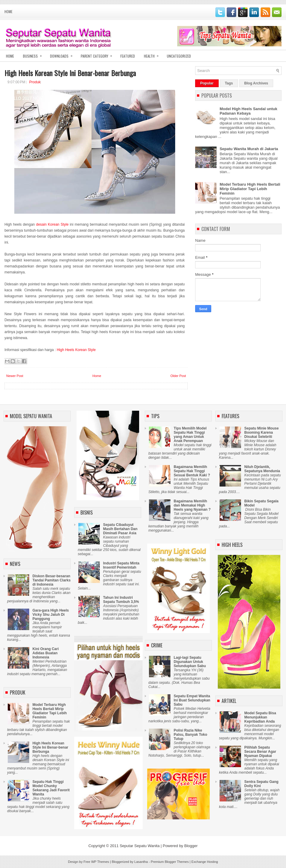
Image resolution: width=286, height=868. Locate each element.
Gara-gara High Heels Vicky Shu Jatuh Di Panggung (51, 615)
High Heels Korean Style (76, 350)
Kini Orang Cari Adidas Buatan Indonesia (46, 653)
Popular (207, 83)
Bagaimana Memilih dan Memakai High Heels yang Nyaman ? (192, 505)
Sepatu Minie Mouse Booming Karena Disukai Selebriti (261, 433)
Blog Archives (256, 83)
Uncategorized (179, 56)
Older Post (178, 376)
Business (34, 54)
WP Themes (100, 862)
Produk (35, 82)
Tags (229, 83)
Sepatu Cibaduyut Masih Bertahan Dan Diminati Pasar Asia (120, 529)
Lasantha (141, 862)
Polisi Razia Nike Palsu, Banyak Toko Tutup (190, 735)
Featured (128, 56)
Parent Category (98, 54)
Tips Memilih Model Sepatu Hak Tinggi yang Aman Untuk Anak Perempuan (190, 435)
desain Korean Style (52, 224)
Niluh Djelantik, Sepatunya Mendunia (262, 469)
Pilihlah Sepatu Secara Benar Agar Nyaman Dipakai (260, 752)
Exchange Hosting (205, 862)
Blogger (191, 846)
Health (153, 54)
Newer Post (15, 376)
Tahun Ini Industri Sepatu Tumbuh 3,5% (121, 600)
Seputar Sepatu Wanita (140, 846)
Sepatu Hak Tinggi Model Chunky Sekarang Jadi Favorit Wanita (51, 788)
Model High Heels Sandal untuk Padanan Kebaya (248, 111)
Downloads (63, 54)
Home (8, 12)
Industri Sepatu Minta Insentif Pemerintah (121, 565)
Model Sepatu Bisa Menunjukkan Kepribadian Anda (260, 717)
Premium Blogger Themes (170, 862)
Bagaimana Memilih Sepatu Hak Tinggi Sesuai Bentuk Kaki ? (192, 471)
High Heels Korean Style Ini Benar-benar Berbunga (70, 73)
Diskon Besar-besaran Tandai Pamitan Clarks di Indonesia (52, 580)
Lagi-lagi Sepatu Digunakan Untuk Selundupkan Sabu (190, 662)
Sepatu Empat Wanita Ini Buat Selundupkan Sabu (192, 700)
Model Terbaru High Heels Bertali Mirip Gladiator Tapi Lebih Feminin (250, 189)
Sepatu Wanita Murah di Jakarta (249, 149)
